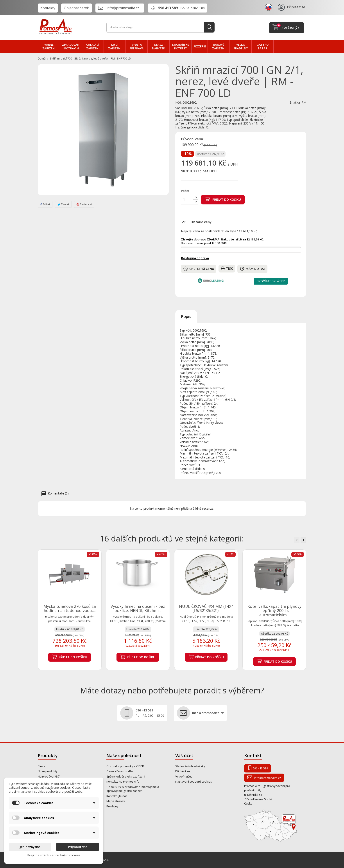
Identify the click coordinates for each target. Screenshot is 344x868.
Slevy (41, 766)
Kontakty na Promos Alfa (123, 781)
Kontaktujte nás (117, 796)
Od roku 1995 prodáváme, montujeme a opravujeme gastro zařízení (133, 789)
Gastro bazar (263, 47)
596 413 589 (168, 8)
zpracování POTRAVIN (71, 47)
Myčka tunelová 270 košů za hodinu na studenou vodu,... (70, 608)
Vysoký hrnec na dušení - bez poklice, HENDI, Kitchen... (138, 608)
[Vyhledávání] (160, 27)
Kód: (178, 103)
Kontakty (48, 8)
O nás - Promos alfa (120, 771)
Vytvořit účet (184, 776)
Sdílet (45, 204)
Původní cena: (192, 139)
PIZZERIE (200, 46)
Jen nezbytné (30, 847)
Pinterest (84, 204)
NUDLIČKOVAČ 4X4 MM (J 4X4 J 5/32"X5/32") (206, 608)
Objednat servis (77, 8)
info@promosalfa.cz (123, 8)
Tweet (63, 204)
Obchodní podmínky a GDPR (125, 766)
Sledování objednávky (190, 766)
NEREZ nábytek (159, 47)
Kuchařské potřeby (181, 47)
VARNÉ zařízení (49, 47)
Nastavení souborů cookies (194, 781)
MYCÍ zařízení (115, 47)
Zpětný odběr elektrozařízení (126, 776)
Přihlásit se (183, 771)
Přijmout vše (78, 847)
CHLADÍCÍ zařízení (93, 47)
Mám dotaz (252, 269)
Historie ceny (201, 222)
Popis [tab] (186, 316)
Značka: (295, 103)
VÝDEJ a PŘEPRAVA (137, 47)
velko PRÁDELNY (241, 47)
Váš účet (184, 755)
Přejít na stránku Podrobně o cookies (54, 855)
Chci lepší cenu (199, 269)
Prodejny (112, 806)
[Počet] (187, 200)
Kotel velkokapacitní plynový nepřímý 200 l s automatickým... (274, 611)
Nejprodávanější (49, 776)
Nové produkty (48, 771)
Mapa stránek (116, 801)
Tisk (227, 268)
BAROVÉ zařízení (219, 47)
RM (304, 102)
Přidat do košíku (223, 199)
